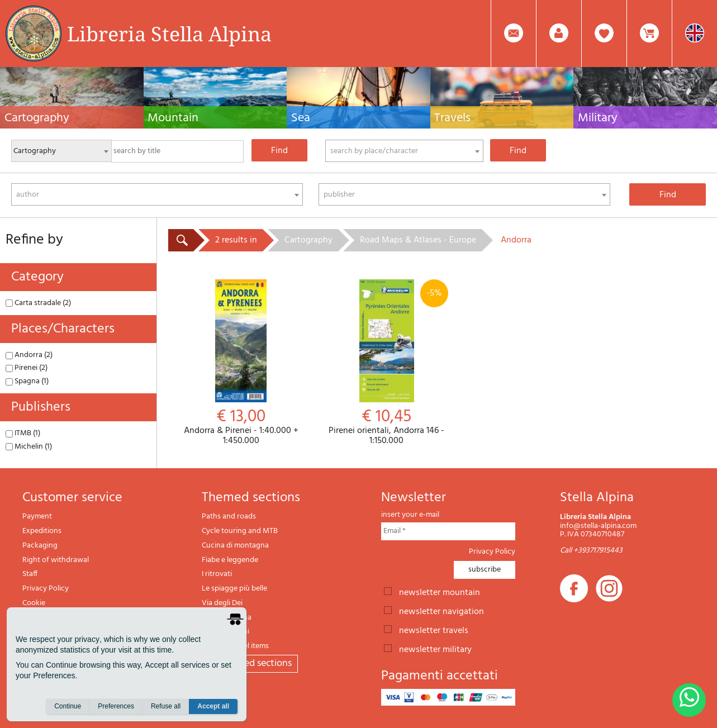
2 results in (236, 240)
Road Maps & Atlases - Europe (418, 240)
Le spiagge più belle (234, 589)
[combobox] (404, 151)
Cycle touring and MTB (240, 531)
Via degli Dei (222, 603)
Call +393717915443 (591, 551)
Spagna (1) (27, 381)
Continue (68, 706)
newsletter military (435, 649)
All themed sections (250, 663)
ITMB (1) (23, 433)
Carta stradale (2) (38, 303)
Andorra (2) (29, 355)
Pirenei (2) (27, 368)
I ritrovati (217, 574)
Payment (37, 517)
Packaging (40, 546)
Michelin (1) (29, 447)
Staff (30, 574)
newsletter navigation (441, 611)
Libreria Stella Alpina (169, 34)
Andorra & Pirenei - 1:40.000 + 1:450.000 (241, 363)
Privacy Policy (46, 589)
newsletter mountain (440, 592)
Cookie (34, 603)
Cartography (308, 240)
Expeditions (42, 531)
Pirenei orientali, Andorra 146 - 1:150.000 (387, 363)
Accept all (213, 706)
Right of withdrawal (56, 560)
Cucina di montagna (235, 546)
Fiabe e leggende (230, 560)
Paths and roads (229, 517)
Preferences (116, 706)
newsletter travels (434, 630)
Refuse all (166, 706)
